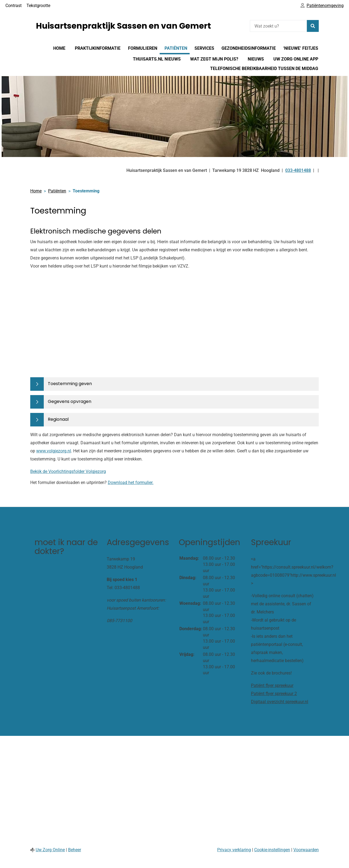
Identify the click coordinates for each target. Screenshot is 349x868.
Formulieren (143, 48)
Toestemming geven (70, 384)
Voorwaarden (306, 850)
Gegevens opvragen (70, 401)
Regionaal (58, 419)
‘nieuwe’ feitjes (301, 48)
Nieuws (256, 59)
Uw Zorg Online (50, 850)
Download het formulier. (131, 483)
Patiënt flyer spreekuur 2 (274, 694)
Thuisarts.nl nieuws (157, 59)
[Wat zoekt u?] (278, 26)
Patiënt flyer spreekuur (272, 685)
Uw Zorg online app (296, 59)
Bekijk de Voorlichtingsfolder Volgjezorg (68, 471)
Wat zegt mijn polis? (214, 59)
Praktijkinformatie (98, 48)
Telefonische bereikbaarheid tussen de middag (264, 69)
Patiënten (176, 48)
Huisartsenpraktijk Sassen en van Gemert (123, 26)
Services (204, 48)
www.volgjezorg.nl (54, 451)
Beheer (75, 850)
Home (59, 48)
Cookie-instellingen (272, 850)
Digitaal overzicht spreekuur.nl (280, 702)
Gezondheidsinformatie (249, 48)
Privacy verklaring (234, 850)
